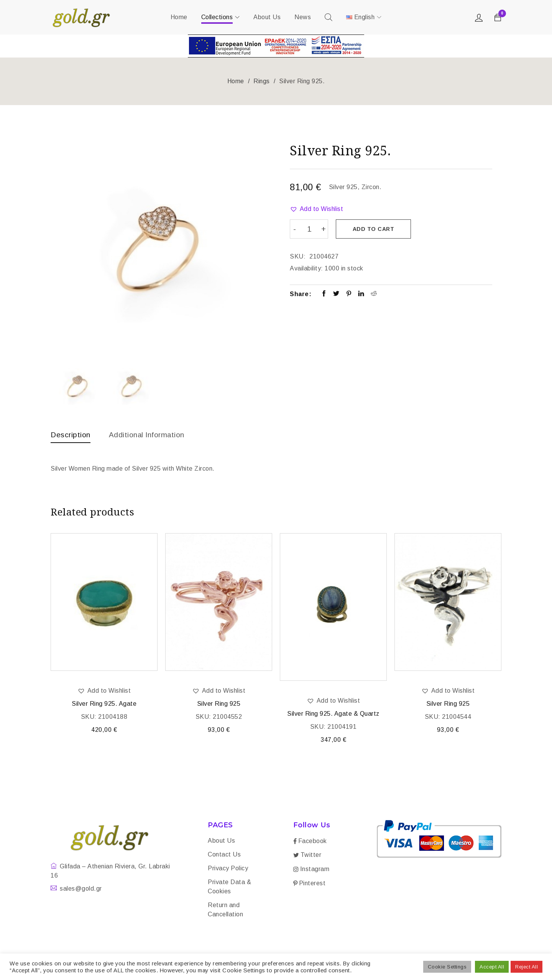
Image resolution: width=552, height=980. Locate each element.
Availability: (306, 268)
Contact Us (224, 855)
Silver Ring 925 (219, 704)
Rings (262, 81)
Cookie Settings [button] (447, 967)
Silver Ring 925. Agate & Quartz (333, 714)
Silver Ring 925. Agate (104, 704)
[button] (316, 209)
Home (236, 81)
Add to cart (374, 229)
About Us (221, 841)
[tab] (71, 436)
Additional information (150, 435)
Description (71, 435)
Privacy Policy (228, 869)
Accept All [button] (492, 967)
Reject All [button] (527, 967)
